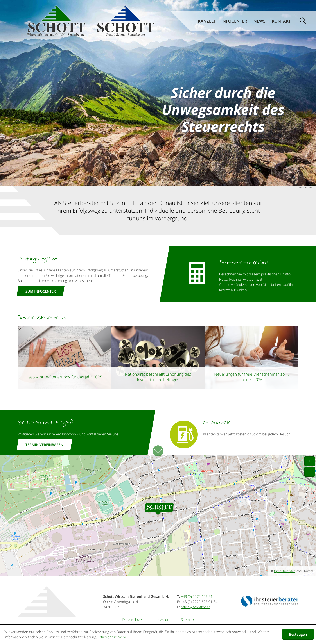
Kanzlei (206, 21)
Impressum (161, 619)
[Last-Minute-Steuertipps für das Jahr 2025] (64, 358)
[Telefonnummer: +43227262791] (197, 596)
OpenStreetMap (285, 571)
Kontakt (281, 21)
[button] (237, 274)
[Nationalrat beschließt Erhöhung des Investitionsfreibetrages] (158, 358)
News (259, 21)
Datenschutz (132, 619)
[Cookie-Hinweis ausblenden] (298, 634)
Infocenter (234, 21)
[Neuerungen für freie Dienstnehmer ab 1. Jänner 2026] (252, 358)
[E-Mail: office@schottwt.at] (195, 607)
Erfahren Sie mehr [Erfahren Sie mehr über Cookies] (112, 637)
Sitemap (187, 619)
